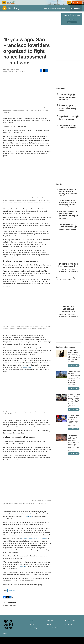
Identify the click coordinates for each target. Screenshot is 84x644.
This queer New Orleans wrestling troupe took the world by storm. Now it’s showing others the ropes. (69, 227)
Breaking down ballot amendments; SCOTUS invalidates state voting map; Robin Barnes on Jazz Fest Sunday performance (74, 377)
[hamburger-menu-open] (4, 2)
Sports (59, 184)
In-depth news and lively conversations (68, 265)
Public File (50, 621)
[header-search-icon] (69, 2)
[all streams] (76, 8)
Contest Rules (68, 624)
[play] (5, 8)
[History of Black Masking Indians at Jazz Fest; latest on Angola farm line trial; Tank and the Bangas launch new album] (61, 353)
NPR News (12, 591)
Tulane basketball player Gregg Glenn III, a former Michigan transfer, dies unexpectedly (68, 203)
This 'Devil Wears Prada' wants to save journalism (68, 126)
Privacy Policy (33, 628)
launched (23, 566)
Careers (49, 624)
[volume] (9, 8)
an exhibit (17, 514)
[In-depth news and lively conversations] (68, 248)
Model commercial (29, 367)
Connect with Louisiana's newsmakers (68, 309)
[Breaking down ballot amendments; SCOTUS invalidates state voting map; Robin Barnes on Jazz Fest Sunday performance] (61, 374)
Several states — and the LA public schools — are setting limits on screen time (69, 118)
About (31, 621)
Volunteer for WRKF (52, 628)
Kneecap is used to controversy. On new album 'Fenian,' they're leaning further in (69, 108)
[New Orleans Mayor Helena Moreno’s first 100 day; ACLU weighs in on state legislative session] (61, 418)
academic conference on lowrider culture (34, 539)
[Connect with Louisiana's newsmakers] (68, 293)
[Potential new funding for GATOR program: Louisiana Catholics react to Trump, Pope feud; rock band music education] (61, 397)
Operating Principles (70, 621)
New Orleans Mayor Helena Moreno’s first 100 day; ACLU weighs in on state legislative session (74, 419)
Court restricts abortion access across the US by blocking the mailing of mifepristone (68, 97)
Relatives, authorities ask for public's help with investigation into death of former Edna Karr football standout (69, 215)
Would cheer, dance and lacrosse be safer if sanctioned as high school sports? (69, 192)
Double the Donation (63, 280)
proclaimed (28, 516)
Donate (77, 3)
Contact (32, 624)
